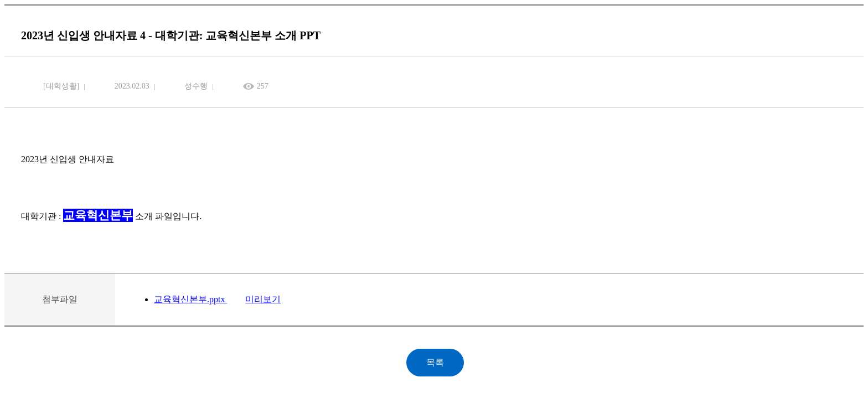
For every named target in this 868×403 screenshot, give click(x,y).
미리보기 (263, 299)
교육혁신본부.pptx (190, 299)
